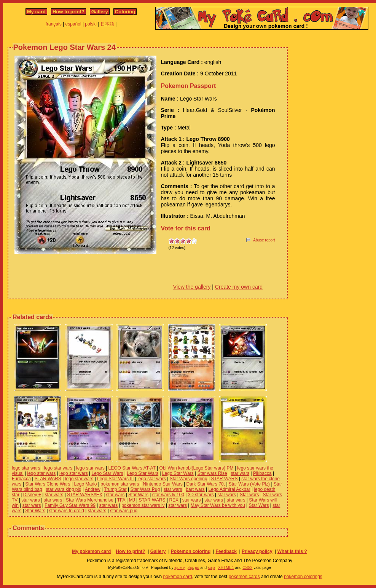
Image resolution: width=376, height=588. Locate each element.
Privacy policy (257, 551)
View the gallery (192, 287)
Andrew (93, 489)
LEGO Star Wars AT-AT (132, 468)
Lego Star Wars (107, 473)
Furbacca (21, 479)
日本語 (107, 24)
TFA (121, 500)
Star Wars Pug (145, 489)
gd (197, 568)
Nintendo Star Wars (163, 484)
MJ (132, 500)
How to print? (69, 12)
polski (91, 24)
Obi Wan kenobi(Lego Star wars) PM (197, 468)
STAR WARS (48, 479)
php (190, 568)
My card (36, 12)
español (73, 24)
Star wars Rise (212, 473)
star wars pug (124, 511)
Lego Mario (85, 484)
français (54, 24)
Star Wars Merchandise (90, 500)
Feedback (226, 551)
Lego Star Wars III (115, 479)
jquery (179, 568)
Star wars (249, 495)
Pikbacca (262, 473)
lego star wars (26, 468)
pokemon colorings (303, 577)
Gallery (100, 12)
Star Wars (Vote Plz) (249, 484)
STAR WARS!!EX (85, 495)
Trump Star (115, 489)
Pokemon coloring (191, 551)
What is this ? (292, 551)
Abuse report (264, 240)
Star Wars (138, 495)
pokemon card (178, 577)
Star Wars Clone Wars (48, 484)
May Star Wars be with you (218, 505)
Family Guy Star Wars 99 (70, 505)
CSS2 (247, 568)
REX (174, 500)
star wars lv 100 (168, 495)
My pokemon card (91, 551)
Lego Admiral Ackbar (229, 489)
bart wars (195, 489)
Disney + (32, 495)
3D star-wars (201, 495)
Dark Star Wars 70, (206, 484)
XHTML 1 (226, 568)
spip (211, 568)
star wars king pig (63, 489)
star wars (240, 473)
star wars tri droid (67, 511)
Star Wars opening (189, 479)
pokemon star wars (120, 484)
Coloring (125, 12)
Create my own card (239, 287)
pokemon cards (244, 577)
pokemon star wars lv (143, 505)
